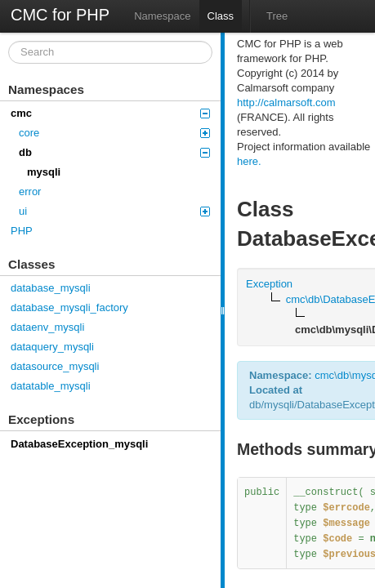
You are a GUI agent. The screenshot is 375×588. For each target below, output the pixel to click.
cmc (110, 113)
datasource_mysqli (55, 366)
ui (114, 211)
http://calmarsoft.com (286, 102)
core (114, 133)
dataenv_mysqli (47, 327)
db (114, 152)
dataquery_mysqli (52, 347)
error (30, 192)
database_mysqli (51, 288)
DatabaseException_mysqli (79, 444)
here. (249, 161)
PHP (22, 231)
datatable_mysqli (51, 386)
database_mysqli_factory (69, 307)
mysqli (44, 172)
